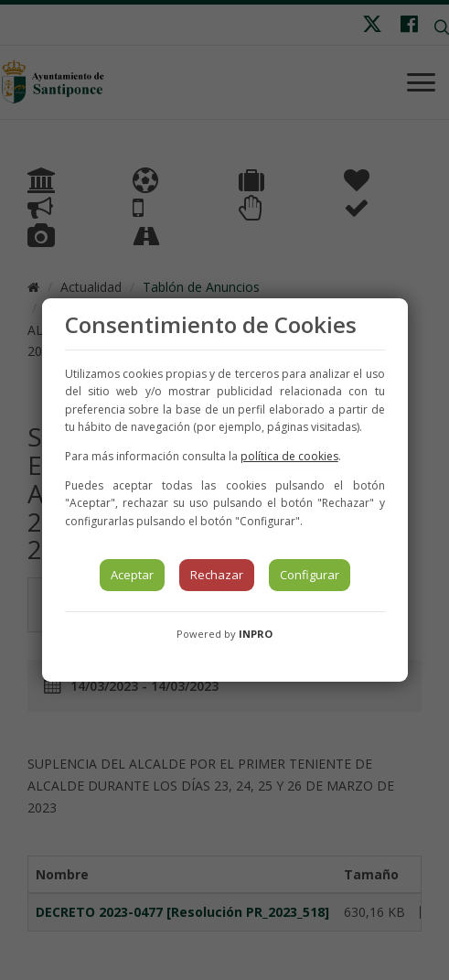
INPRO (256, 634)
